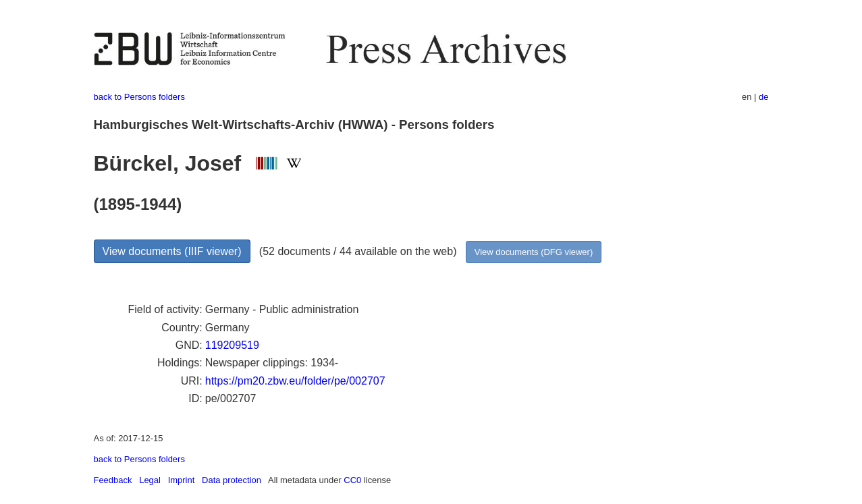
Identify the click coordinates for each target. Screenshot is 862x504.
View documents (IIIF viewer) (172, 251)
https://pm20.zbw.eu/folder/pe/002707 (295, 381)
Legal (150, 480)
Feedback (113, 480)
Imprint (182, 480)
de (763, 97)
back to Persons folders (139, 97)
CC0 (352, 480)
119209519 (232, 345)
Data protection (232, 480)
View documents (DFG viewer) (534, 252)
